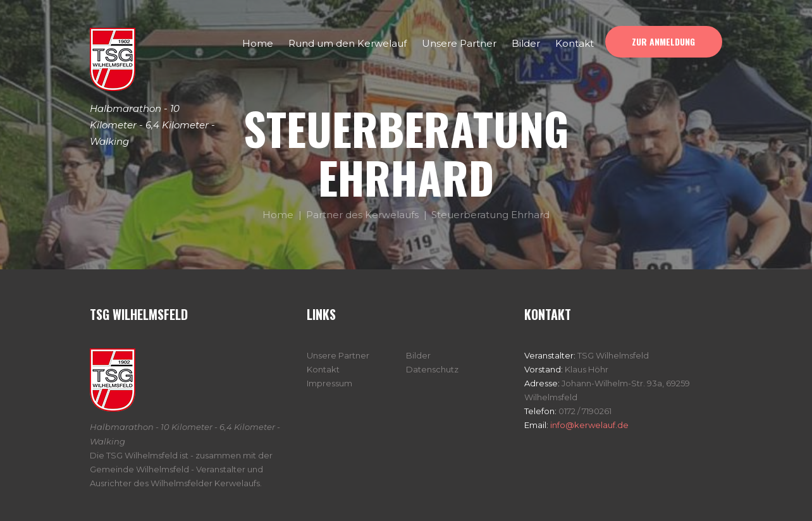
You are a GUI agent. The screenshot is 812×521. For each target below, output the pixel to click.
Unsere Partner (338, 355)
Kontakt (323, 369)
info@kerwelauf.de (588, 425)
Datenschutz (432, 369)
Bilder (418, 355)
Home (278, 215)
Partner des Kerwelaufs (362, 215)
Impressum (329, 383)
